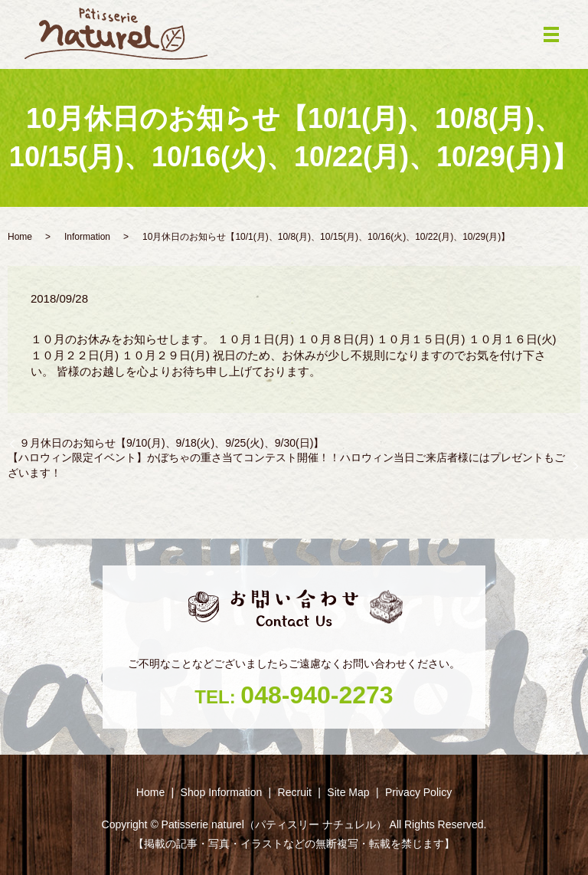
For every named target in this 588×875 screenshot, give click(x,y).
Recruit (295, 792)
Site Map (348, 792)
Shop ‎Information (222, 792)
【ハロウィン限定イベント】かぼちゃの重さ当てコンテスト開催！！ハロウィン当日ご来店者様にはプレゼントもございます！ (286, 465)
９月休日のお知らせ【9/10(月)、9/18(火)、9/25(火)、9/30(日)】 (171, 443)
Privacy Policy (418, 792)
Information (87, 237)
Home (20, 237)
